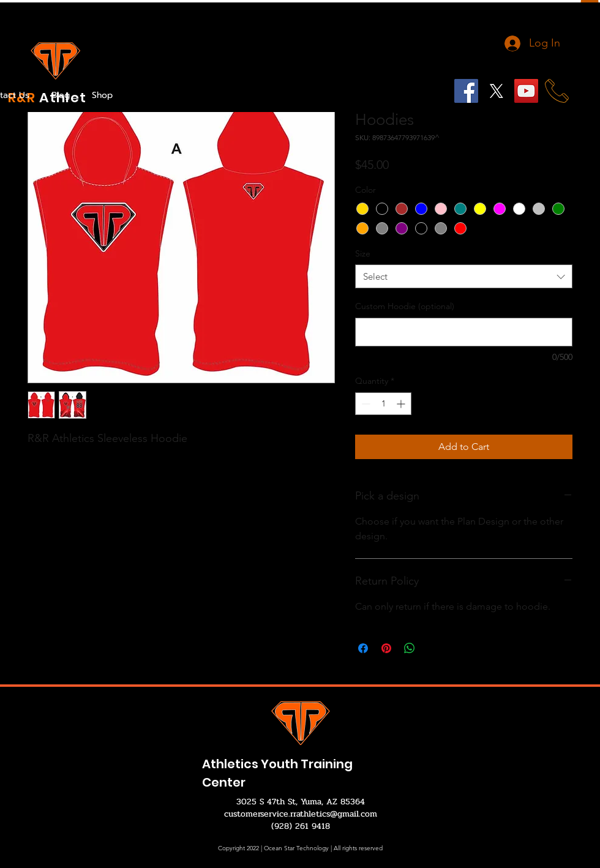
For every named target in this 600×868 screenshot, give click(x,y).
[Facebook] (466, 91)
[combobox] (464, 276)
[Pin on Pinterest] (386, 648)
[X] (496, 91)
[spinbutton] (383, 404)
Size (363, 253)
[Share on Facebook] (363, 648)
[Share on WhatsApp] (410, 648)
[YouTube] (526, 91)
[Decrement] (365, 404)
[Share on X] (433, 648)
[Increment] (402, 404)
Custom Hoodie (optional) (405, 306)
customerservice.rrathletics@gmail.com (301, 814)
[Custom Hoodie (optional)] (464, 332)
